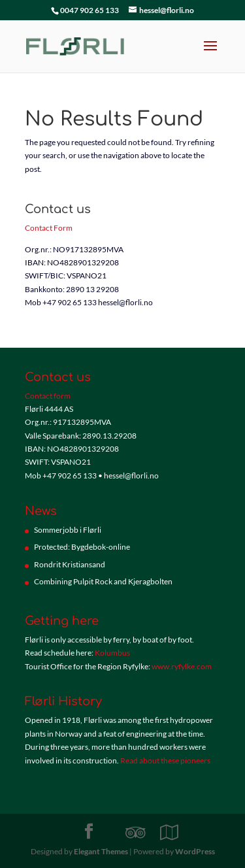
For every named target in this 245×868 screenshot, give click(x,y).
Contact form (48, 396)
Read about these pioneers (165, 760)
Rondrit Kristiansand (70, 564)
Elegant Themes (101, 851)
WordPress (195, 851)
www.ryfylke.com (182, 666)
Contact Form (49, 228)
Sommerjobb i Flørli (68, 530)
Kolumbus (112, 653)
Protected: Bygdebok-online (82, 547)
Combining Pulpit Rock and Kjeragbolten (103, 581)
